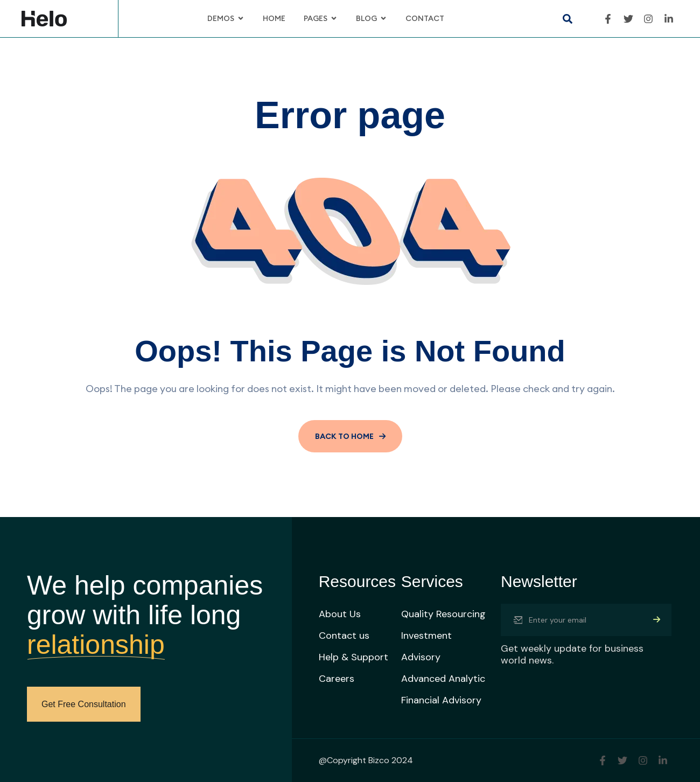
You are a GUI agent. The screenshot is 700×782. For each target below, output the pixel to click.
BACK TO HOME (350, 436)
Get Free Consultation (84, 704)
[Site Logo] (44, 18)
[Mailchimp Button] (657, 620)
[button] (567, 19)
